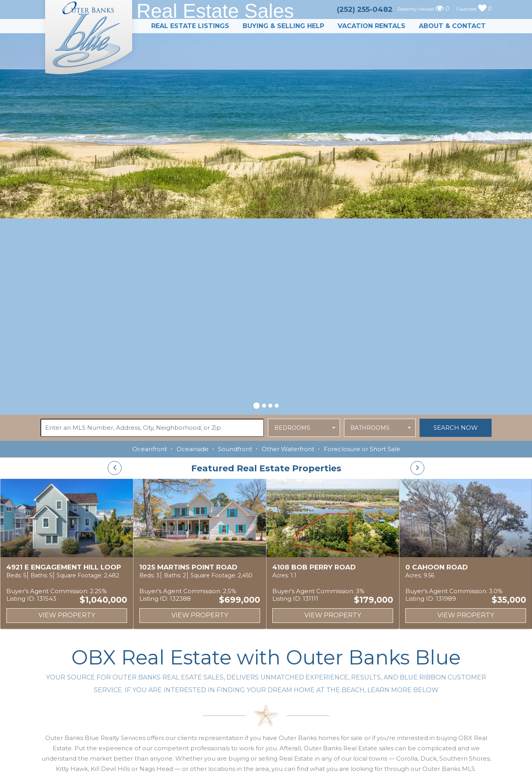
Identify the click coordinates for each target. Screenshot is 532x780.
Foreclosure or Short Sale (362, 449)
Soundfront (235, 449)
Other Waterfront (288, 449)
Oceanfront (150, 449)
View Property (67, 615)
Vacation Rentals (371, 26)
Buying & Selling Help (283, 26)
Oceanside (193, 449)
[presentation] (115, 468)
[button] (256, 404)
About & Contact (452, 26)
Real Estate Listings (190, 26)
